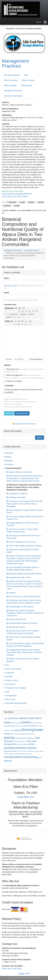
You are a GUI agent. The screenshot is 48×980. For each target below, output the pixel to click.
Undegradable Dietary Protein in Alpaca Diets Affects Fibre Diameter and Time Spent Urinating (24, 652)
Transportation (10, 696)
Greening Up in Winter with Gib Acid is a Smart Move (24, 537)
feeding (18, 730)
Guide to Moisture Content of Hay (21, 542)
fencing (28, 730)
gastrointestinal (25, 734)
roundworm (19, 754)
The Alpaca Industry (12, 75)
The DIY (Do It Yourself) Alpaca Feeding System (23, 638)
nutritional (8, 206)
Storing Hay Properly (16, 627)
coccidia (18, 723)
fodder (39, 730)
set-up (30, 754)
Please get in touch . (12, 968)
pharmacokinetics (11, 751)
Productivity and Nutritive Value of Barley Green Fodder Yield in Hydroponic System (24, 601)
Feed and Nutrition (32, 250)
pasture (32, 748)
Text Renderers (36, 359)
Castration (9, 464)
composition (12, 202)
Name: (7, 278)
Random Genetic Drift (16, 619)
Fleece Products (28, 80)
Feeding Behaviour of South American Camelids (23, 524)
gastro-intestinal (15, 734)
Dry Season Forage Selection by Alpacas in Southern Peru (25, 518)
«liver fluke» (32, 741)
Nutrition (11, 593)
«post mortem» (22, 751)
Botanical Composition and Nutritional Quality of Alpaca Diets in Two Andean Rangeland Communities (24, 487)
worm (40, 757)
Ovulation (8, 676)
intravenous (18, 741)
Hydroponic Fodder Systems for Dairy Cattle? (23, 551)
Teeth (7, 692)
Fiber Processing (11, 80)
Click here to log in (11, 286)
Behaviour (9, 453)
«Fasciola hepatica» (30, 726)
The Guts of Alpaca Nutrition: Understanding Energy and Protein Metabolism (25, 645)
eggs (5, 726)
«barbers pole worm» (30, 718)
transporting (30, 757)
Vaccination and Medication (15, 703)
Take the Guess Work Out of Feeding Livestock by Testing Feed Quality (22, 632)
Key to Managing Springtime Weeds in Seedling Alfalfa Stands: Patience (23, 568)
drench (33, 723)
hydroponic (9, 741)
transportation (13, 757)
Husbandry (9, 673)
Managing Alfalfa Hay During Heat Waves (24, 574)
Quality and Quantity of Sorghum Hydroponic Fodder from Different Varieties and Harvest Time (25, 613)
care (13, 723)
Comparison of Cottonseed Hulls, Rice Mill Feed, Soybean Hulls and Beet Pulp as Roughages (24, 504)
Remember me (11, 369)
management (10, 744)
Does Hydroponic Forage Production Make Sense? (25, 511)
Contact (21, 974)
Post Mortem (10, 684)
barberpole (13, 718)
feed (13, 730)
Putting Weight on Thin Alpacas (20, 607)
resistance (12, 754)
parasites (21, 748)
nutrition (31, 744)
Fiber (26, 75)
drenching (39, 723)
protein (37, 751)
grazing (41, 202)
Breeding (8, 461)
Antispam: (9, 386)
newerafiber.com (26, 797)
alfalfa (6, 719)
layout (24, 741)
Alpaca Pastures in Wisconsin (19, 472)
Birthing (8, 457)
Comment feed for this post (24, 424)
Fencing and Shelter (13, 669)
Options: (8, 365)
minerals (19, 744)
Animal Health (26, 85)
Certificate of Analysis (16, 497)
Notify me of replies (13, 381)
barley (7, 722)
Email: (7, 293)
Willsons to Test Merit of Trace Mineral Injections (23, 660)
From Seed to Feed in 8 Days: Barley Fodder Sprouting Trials (22, 530)
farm (21, 726)
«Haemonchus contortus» (25, 738)
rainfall (6, 754)
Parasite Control (11, 680)
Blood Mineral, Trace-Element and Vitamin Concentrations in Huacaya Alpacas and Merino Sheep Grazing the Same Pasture (24, 478)
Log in (39, 22)
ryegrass (25, 754)
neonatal (25, 744)
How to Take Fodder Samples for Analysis (24, 546)
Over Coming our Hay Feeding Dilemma (24, 596)
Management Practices (15, 64)
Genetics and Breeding (13, 96)
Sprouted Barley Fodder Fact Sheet (22, 623)
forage (23, 202)
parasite (9, 748)
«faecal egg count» (13, 726)
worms (8, 761)
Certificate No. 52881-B (17, 494)
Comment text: (10, 305)
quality (17, 206)
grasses (32, 202)
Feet (6, 665)
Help (28, 974)
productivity (31, 751)
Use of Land (9, 699)
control (26, 722)
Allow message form (13, 375)
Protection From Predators (15, 688)
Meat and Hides (10, 85)
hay (37, 738)
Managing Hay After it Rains (19, 577)
